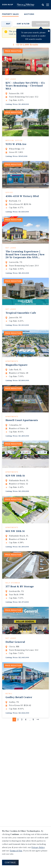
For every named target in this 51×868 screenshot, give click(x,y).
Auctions (29, 14)
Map (8, 24)
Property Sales (10, 14)
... (30, 759)
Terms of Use (16, 851)
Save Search (42, 24)
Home (26, 5)
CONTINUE (10, 863)
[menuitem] (10, 15)
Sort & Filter (23, 24)
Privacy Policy (38, 848)
